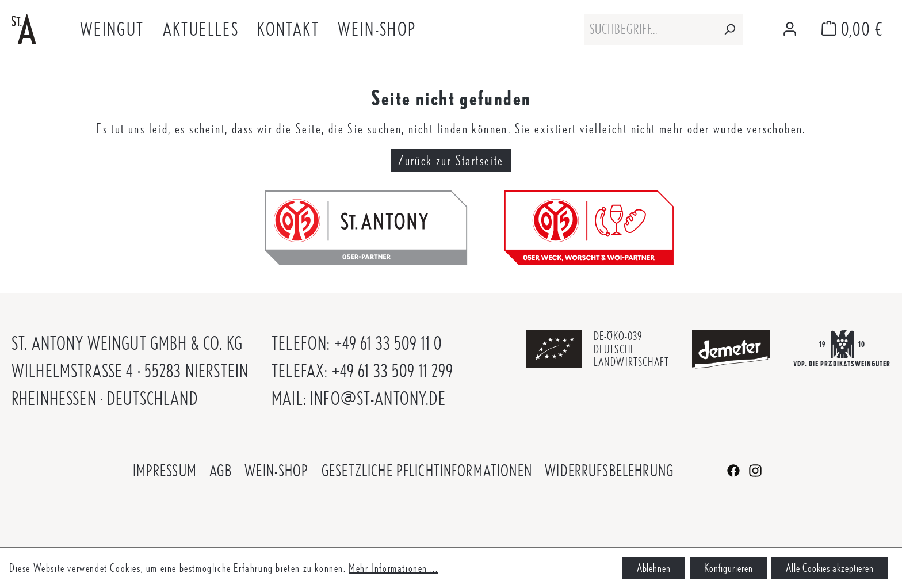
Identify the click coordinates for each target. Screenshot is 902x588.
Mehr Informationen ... (393, 568)
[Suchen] (729, 29)
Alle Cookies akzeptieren (830, 568)
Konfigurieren (729, 568)
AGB (220, 471)
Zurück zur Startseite (451, 160)
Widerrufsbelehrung (609, 471)
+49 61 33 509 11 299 (393, 371)
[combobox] (651, 29)
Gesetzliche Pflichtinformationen (427, 471)
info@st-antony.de (378, 398)
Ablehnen (654, 568)
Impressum (165, 471)
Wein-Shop (276, 471)
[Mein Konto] (790, 30)
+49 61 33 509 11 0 (388, 343)
